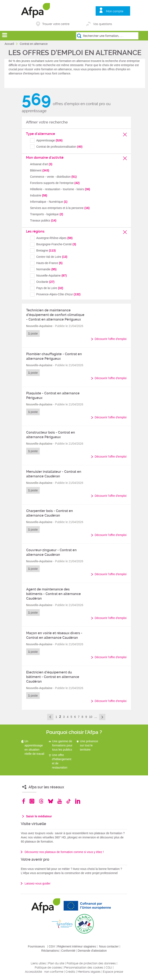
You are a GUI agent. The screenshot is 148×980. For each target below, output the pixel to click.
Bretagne (46, 250)
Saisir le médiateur (39, 816)
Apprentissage (49, 140)
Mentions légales (89, 972)
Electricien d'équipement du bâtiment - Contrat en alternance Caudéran (53, 677)
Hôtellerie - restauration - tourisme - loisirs (60, 189)
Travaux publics (43, 220)
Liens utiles (38, 963)
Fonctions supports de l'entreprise (55, 183)
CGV (52, 946)
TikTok (68, 801)
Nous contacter (109, 946)
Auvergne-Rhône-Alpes (54, 238)
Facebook (24, 801)
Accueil (10, 44)
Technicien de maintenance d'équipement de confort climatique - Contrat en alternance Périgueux (55, 315)
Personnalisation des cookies (84, 967)
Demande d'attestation (92, 951)
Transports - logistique (47, 214)
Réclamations (50, 951)
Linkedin (78, 801)
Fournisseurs (36, 946)
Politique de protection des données (91, 963)
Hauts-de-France (49, 263)
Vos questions (103, 24)
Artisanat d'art (41, 164)
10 (91, 717)
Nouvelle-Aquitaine (52, 276)
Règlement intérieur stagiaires (77, 946)
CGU (109, 967)
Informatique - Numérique (49, 202)
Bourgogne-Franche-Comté (56, 244)
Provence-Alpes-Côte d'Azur (59, 294)
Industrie (39, 195)
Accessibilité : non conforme (44, 972)
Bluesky (51, 801)
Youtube (60, 801)
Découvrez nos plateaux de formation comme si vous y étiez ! (64, 852)
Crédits (70, 972)
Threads (41, 801)
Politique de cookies (48, 967)
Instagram (32, 801)
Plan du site (56, 963)
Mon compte (115, 11)
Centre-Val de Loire (52, 257)
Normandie (46, 269)
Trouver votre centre (56, 24)
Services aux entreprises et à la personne (60, 208)
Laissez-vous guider (38, 883)
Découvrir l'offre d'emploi (111, 339)
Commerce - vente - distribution (53, 177)
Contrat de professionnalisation (59, 147)
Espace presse (113, 972)
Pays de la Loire (50, 288)
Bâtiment (40, 170)
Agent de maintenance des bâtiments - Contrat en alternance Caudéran (54, 594)
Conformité (68, 951)
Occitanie (45, 282)
